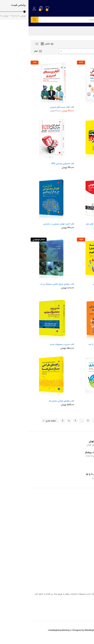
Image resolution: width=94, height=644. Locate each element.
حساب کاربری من (85, 578)
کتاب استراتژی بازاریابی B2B (34, 164)
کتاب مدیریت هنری (84, 164)
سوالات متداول (86, 516)
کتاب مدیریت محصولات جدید (33, 344)
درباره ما (89, 537)
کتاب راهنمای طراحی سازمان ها (33, 401)
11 (34, 421)
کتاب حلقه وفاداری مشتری (81, 401)
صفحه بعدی (21, 421)
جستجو (6, 20)
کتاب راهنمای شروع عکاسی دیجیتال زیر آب (28, 284)
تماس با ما (88, 541)
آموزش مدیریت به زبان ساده (80, 107)
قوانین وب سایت (85, 521)
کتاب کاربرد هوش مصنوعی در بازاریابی (30, 224)
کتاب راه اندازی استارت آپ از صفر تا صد (76, 344)
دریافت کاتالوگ (83, 603)
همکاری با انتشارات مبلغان (81, 546)
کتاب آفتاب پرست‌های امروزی (34, 107)
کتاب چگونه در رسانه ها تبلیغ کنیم (78, 284)
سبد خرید (88, 574)
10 (40, 421)
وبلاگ (89, 507)
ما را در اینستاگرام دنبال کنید (80, 551)
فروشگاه (89, 512)
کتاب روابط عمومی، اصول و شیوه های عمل (75, 224)
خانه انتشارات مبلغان (83, 569)
